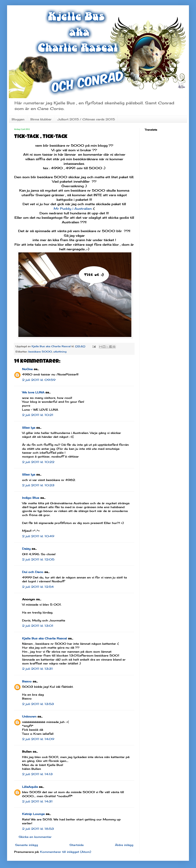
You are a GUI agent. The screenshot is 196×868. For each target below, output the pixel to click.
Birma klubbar (41, 119)
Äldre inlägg (124, 845)
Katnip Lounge (33, 814)
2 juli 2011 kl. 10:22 (38, 462)
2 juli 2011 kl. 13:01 (38, 626)
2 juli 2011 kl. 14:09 (38, 739)
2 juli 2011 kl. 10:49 (38, 536)
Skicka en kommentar (35, 837)
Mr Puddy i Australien (73, 208)
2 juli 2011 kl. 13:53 (38, 704)
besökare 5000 (40, 352)
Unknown (29, 716)
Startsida (76, 845)
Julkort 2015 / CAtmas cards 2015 (86, 119)
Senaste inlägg (26, 845)
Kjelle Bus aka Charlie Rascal (44, 638)
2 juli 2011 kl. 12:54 (38, 587)
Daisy (26, 549)
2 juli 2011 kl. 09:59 (39, 380)
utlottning (60, 352)
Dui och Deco (33, 572)
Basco (27, 681)
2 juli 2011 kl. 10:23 (38, 485)
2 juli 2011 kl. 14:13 (37, 774)
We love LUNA (33, 392)
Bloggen (18, 119)
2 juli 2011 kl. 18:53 (38, 829)
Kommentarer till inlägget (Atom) (66, 852)
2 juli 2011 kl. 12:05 (38, 559)
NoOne (27, 369)
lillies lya (29, 428)
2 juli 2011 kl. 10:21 (38, 415)
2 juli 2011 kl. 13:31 (37, 669)
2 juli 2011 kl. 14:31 (37, 801)
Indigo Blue (31, 498)
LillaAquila (30, 787)
